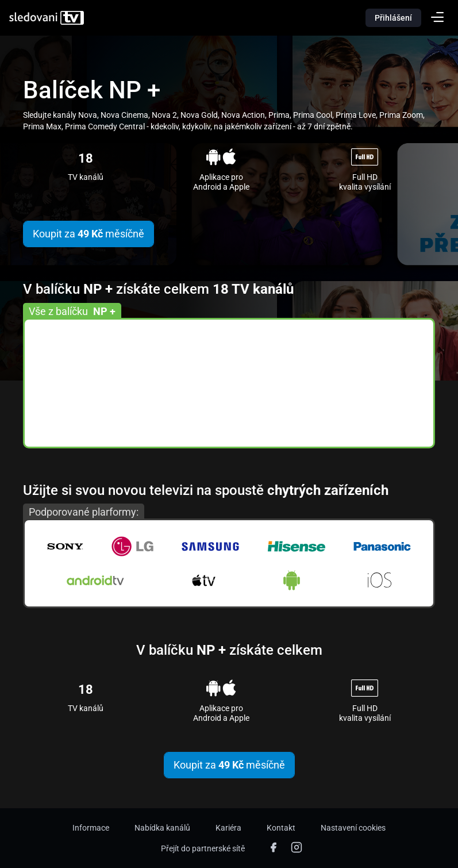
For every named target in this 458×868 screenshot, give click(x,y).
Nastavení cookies (353, 828)
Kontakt (281, 828)
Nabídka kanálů (162, 828)
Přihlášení (393, 18)
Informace (91, 828)
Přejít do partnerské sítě (203, 848)
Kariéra (228, 828)
